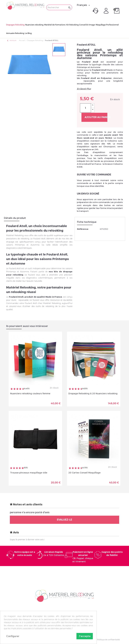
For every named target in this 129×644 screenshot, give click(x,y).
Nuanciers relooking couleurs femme (30, 393)
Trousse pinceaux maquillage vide (29, 473)
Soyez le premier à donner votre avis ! (27, 539)
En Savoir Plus (84, 89)
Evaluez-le (64, 520)
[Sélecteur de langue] (84, 5)
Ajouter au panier (96, 117)
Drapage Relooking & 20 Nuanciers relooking (93, 393)
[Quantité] (85, 108)
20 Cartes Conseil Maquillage (84, 473)
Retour (12, 40)
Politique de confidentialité (108, 640)
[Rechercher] (59, 7)
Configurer (13, 636)
